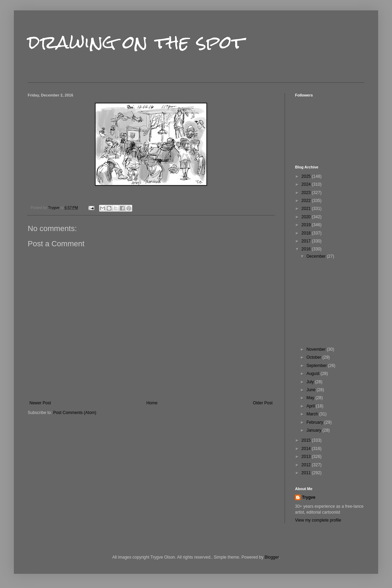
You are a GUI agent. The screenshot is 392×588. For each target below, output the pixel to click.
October (314, 357)
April (311, 406)
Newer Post (40, 403)
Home (152, 403)
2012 (307, 465)
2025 (307, 176)
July (311, 382)
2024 (307, 184)
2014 (307, 449)
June (311, 390)
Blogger (272, 557)
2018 (307, 233)
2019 (307, 225)
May (311, 398)
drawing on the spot (136, 42)
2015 (307, 440)
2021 (307, 209)
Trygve (309, 497)
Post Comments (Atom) (75, 413)
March (313, 414)
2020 (307, 217)
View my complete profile (318, 520)
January (314, 430)
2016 (307, 249)
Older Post (263, 403)
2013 (307, 457)
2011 (307, 473)
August (314, 374)
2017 (307, 241)
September (317, 366)
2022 (307, 201)
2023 (307, 193)
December (317, 256)
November (317, 349)
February (315, 422)
